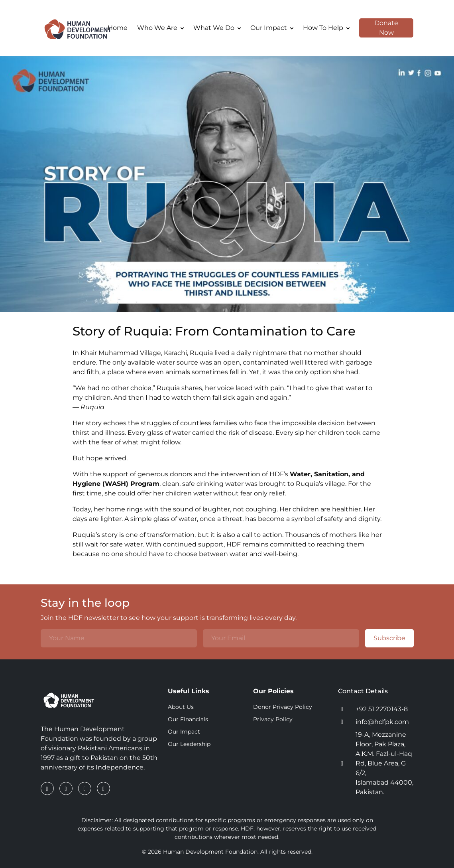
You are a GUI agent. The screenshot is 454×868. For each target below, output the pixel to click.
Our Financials (188, 719)
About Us (181, 707)
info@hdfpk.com (382, 722)
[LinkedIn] (67, 788)
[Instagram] (85, 788)
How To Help (326, 28)
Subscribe (385, 638)
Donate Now (379, 28)
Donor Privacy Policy (283, 707)
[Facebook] (48, 788)
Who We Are (160, 28)
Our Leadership (189, 744)
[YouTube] (103, 788)
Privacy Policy (273, 719)
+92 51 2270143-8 (382, 709)
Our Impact (272, 28)
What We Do (217, 28)
